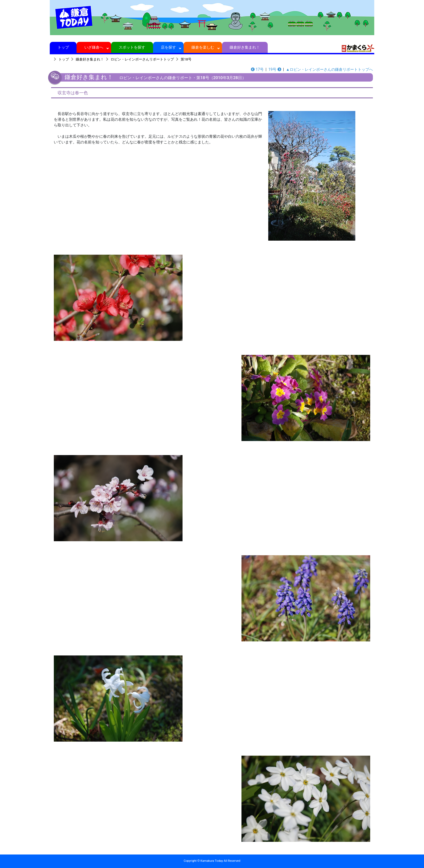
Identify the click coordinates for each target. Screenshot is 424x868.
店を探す (168, 47)
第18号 (186, 59)
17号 (257, 69)
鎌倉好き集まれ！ (245, 47)
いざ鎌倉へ (94, 47)
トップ (63, 47)
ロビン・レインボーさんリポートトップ (142, 59)
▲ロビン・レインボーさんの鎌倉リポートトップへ (329, 69)
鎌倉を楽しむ (203, 47)
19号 (275, 69)
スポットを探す (132, 47)
